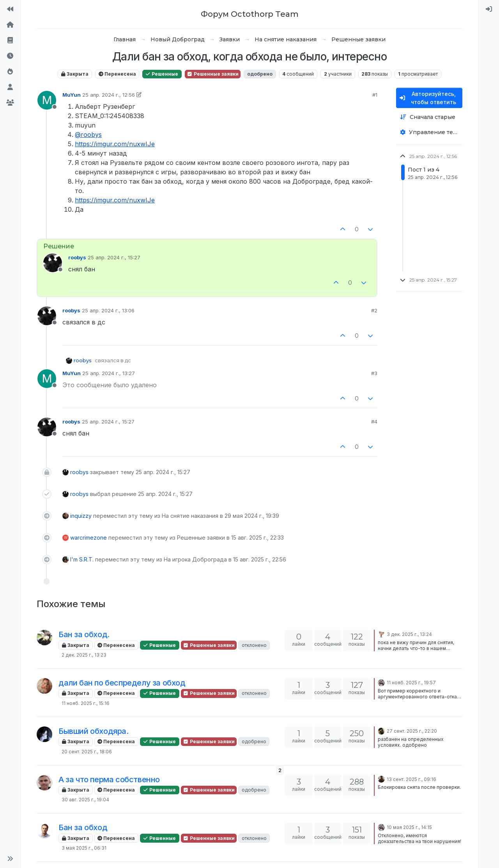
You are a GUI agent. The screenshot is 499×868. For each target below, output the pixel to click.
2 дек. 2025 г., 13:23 (84, 655)
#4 (374, 422)
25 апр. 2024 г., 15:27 (114, 257)
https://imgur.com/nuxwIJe (115, 144)
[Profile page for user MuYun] (47, 100)
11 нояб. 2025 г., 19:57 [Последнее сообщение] (411, 683)
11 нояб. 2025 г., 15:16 (86, 703)
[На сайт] (10, 9)
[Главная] (10, 25)
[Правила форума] (10, 41)
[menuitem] (489, 9)
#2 (374, 310)
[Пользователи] (10, 87)
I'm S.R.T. (82, 559)
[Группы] (10, 103)
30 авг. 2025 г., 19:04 (85, 800)
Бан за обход (83, 827)
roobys (77, 257)
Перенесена (117, 74)
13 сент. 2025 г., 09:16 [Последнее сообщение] (411, 779)
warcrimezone (88, 538)
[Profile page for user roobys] (53, 263)
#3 (374, 373)
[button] (10, 859)
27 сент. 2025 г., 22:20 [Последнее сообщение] (412, 731)
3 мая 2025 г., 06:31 (84, 848)
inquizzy (81, 516)
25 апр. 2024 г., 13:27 (109, 373)
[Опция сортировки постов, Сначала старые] (429, 117)
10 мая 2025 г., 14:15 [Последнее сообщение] (409, 827)
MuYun (72, 95)
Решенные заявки (213, 74)
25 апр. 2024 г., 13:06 (108, 310)
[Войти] (489, 9)
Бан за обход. (84, 634)
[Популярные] (10, 72)
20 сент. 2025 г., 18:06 (87, 752)
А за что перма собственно (109, 779)
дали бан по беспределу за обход (122, 683)
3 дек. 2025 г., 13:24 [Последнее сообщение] (409, 634)
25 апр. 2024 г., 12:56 (109, 95)
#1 (375, 95)
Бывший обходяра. (94, 731)
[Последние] (10, 56)
